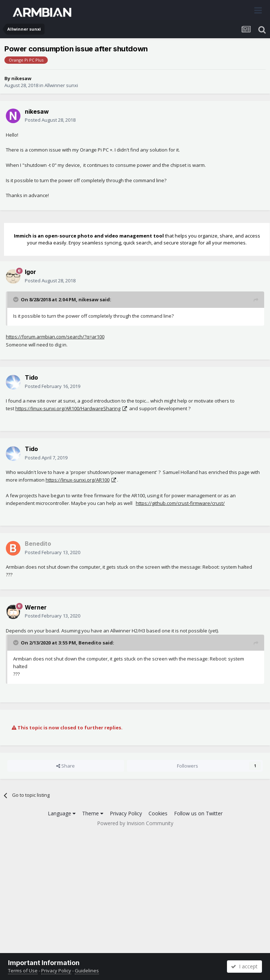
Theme (93, 813)
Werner (36, 607)
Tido (31, 377)
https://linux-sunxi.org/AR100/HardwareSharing (68, 408)
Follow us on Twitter (198, 813)
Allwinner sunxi (61, 85)
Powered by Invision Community (135, 823)
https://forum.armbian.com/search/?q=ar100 (55, 337)
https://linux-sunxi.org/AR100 (78, 480)
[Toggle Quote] (16, 299)
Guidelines (87, 971)
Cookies (158, 813)
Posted (50, 120)
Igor (30, 272)
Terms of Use (23, 971)
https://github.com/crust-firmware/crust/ (180, 503)
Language (62, 813)
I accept (244, 966)
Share (65, 766)
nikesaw (21, 78)
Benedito (90, 643)
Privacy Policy (126, 813)
